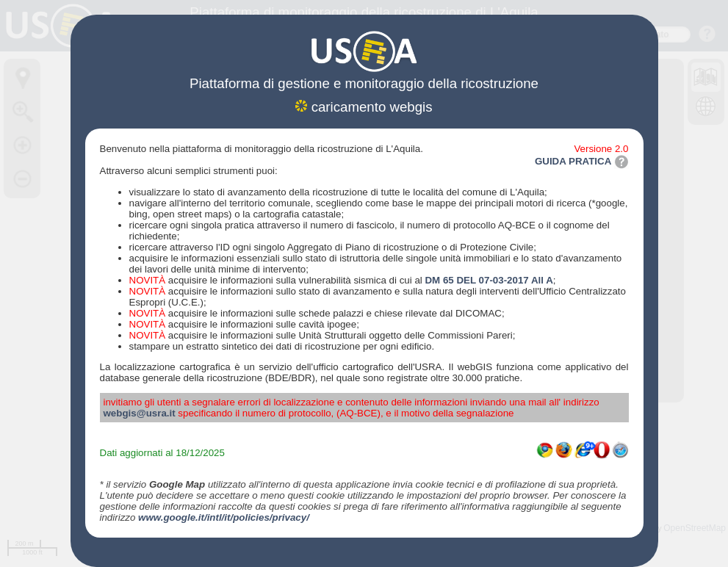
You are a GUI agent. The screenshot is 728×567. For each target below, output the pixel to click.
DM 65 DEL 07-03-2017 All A (489, 280)
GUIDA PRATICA (582, 161)
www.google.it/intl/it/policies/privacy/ (224, 517)
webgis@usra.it (140, 413)
